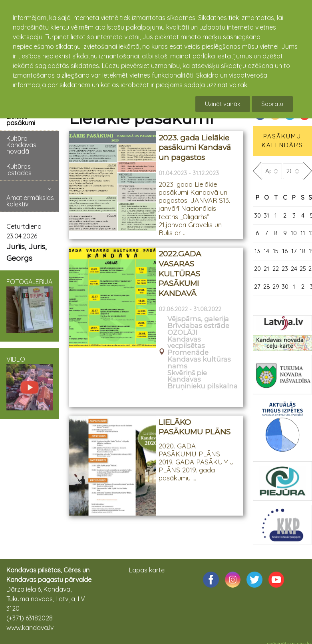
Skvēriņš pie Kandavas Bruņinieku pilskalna (203, 380)
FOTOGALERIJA (30, 305)
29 (276, 287)
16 (285, 251)
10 (294, 233)
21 (266, 269)
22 (276, 269)
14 (266, 251)
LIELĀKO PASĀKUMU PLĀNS (195, 427)
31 (266, 215)
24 (294, 269)
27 (257, 287)
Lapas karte (147, 570)
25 (303, 269)
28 (267, 287)
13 (257, 251)
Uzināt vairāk (223, 104)
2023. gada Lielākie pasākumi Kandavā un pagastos (195, 148)
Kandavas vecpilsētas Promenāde (188, 346)
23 (285, 269)
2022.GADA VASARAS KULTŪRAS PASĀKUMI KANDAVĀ (180, 274)
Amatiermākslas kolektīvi (30, 201)
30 (257, 215)
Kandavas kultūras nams (199, 363)
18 (303, 251)
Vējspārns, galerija (198, 319)
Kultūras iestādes (19, 170)
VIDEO (30, 383)
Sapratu (272, 104)
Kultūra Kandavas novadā (21, 145)
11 (303, 233)
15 (276, 251)
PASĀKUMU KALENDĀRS (282, 141)
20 (257, 269)
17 (294, 251)
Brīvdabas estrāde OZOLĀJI (198, 329)
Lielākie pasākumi (21, 120)
